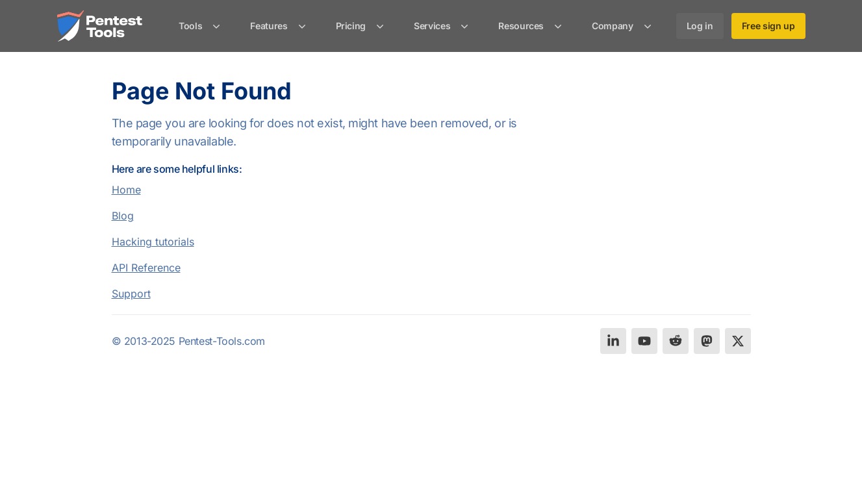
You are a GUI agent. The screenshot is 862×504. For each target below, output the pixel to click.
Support (131, 294)
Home (126, 190)
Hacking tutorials (153, 242)
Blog (123, 216)
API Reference (146, 268)
